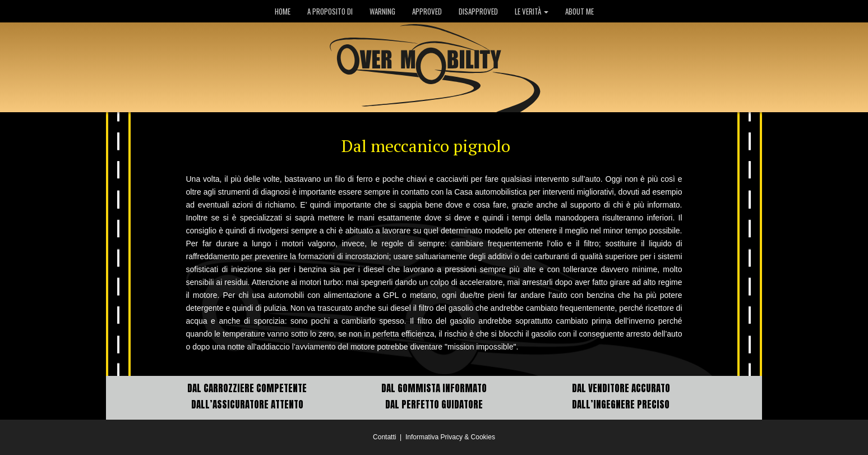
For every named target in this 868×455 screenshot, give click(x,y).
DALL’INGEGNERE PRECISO (621, 405)
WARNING (382, 11)
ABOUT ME (580, 11)
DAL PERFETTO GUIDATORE (434, 405)
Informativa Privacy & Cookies (450, 437)
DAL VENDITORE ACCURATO (621, 388)
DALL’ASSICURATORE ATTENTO (247, 405)
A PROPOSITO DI (330, 11)
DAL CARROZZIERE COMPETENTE (247, 388)
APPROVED (427, 11)
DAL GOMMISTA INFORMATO (434, 388)
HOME (283, 11)
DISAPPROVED (478, 11)
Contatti (384, 437)
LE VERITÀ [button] (532, 11)
